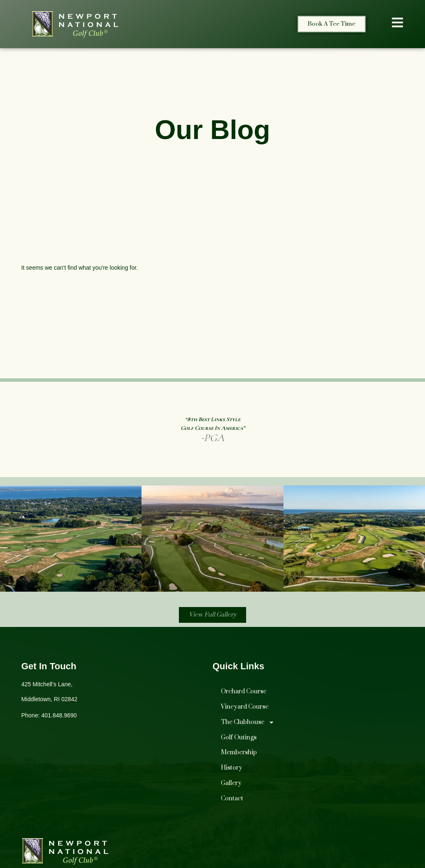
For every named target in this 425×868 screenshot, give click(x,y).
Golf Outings (239, 739)
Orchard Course (244, 693)
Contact (232, 800)
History (232, 769)
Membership (239, 754)
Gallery (231, 785)
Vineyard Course (245, 708)
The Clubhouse (248, 724)
